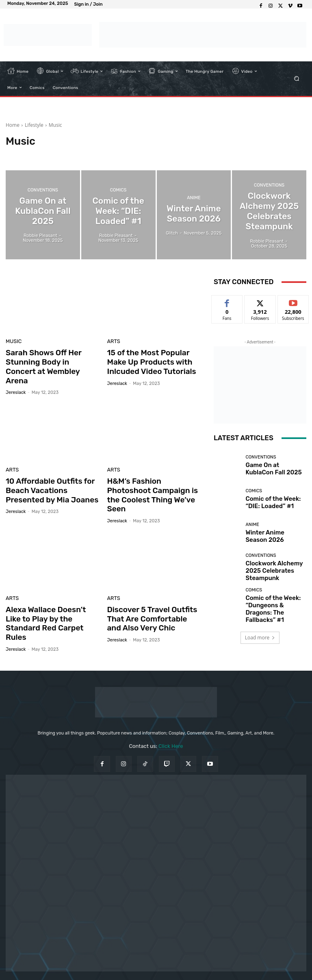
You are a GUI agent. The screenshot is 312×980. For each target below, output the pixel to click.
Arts (113, 342)
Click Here (171, 713)
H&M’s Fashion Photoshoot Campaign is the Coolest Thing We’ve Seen (152, 477)
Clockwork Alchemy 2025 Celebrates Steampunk (272, 570)
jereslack (16, 380)
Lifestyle (34, 125)
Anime (194, 201)
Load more (260, 631)
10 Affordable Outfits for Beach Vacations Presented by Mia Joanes (51, 477)
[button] (297, 79)
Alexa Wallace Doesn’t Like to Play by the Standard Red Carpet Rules (53, 593)
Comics (118, 198)
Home (13, 125)
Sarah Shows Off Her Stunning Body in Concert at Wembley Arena (53, 361)
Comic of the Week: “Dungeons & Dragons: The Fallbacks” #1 (274, 604)
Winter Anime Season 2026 (274, 536)
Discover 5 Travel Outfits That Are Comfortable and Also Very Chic (150, 593)
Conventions (43, 198)
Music (13, 342)
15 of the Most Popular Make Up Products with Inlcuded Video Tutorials (153, 361)
